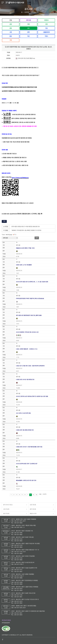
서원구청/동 (6, 509)
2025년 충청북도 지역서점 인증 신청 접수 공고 (27, 332)
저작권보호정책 (6, 623)
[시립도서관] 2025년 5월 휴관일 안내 (25, 380)
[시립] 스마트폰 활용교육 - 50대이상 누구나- (27, 349)
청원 (28, 24)
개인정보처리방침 (6, 620)
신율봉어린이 (46, 32)
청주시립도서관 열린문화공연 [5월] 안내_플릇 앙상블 (29, 315)
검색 (37, 238)
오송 (46, 28)
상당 (11, 24)
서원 (11, 32)
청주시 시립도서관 (31, 3)
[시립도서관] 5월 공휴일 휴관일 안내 (25, 430)
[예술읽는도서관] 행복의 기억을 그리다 (25, 248)
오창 (46, 24)
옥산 (28, 36)
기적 (11, 40)
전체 (11, 20)
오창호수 (46, 20)
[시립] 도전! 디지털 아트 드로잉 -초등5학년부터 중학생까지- (30, 366)
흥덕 (28, 32)
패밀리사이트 (33, 514)
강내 (11, 36)
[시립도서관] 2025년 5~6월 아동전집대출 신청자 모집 (29, 447)
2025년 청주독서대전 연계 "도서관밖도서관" (27, 464)
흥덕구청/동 (33, 509)
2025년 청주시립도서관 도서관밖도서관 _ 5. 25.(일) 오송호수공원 (32, 282)
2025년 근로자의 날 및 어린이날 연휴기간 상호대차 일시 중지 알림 (32, 396)
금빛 (11, 28)
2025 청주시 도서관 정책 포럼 (23, 413)
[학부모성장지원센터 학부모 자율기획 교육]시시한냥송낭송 (30, 299)
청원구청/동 (6, 514)
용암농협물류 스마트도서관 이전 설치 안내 (26, 480)
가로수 (46, 36)
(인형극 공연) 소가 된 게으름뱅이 (24, 265)
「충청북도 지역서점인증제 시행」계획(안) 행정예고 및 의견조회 (26, 230)
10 (36, 495)
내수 (28, 28)
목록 (4, 221)
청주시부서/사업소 (8, 505)
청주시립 (28, 20)
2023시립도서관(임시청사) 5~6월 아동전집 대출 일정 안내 (26, 227)
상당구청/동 (33, 505)
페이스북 (3, 640)
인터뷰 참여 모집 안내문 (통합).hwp (25, 58)
